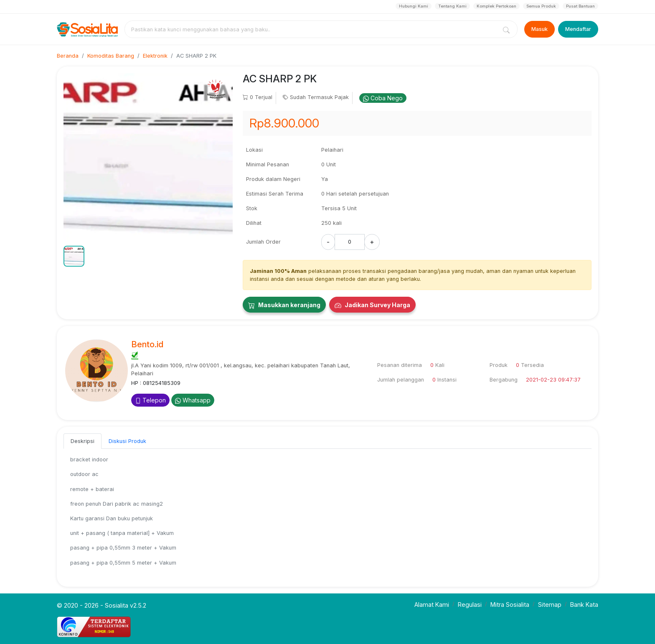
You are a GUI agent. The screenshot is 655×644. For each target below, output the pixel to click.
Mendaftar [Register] (578, 29)
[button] (74, 256)
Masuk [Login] (539, 29)
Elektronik (155, 56)
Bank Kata (584, 605)
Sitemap (550, 605)
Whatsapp (193, 400)
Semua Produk (541, 6)
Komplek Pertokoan (496, 6)
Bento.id (147, 344)
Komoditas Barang (111, 56)
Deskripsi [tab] (83, 441)
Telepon (150, 400)
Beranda (68, 56)
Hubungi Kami (414, 6)
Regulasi (470, 605)
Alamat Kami (432, 605)
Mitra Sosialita (510, 605)
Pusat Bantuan (580, 6)
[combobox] (312, 29)
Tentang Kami (452, 6)
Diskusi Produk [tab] (127, 441)
